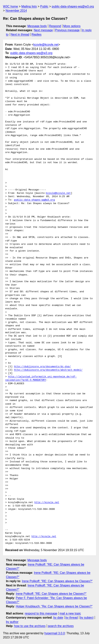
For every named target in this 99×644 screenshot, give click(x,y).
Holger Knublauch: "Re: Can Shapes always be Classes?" (54, 606)
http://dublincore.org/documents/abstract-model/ (48, 370)
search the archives (61, 626)
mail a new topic (70, 613)
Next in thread (20, 34)
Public (44, 6)
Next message (43, 30)
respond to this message (41, 613)
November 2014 (16, 11)
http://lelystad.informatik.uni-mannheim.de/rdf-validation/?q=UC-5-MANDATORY (41, 378)
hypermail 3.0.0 (54, 633)
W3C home (10, 6)
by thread (72, 618)
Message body (37, 26)
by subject (87, 618)
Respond (55, 26)
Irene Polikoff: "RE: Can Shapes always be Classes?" (57, 581)
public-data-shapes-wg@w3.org (73, 6)
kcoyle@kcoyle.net (46, 45)
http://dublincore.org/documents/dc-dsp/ (42, 367)
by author (12, 622)
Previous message (67, 30)
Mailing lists (29, 6)
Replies (37, 34)
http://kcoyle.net (47, 503)
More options (72, 26)
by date (58, 618)
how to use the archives (30, 626)
